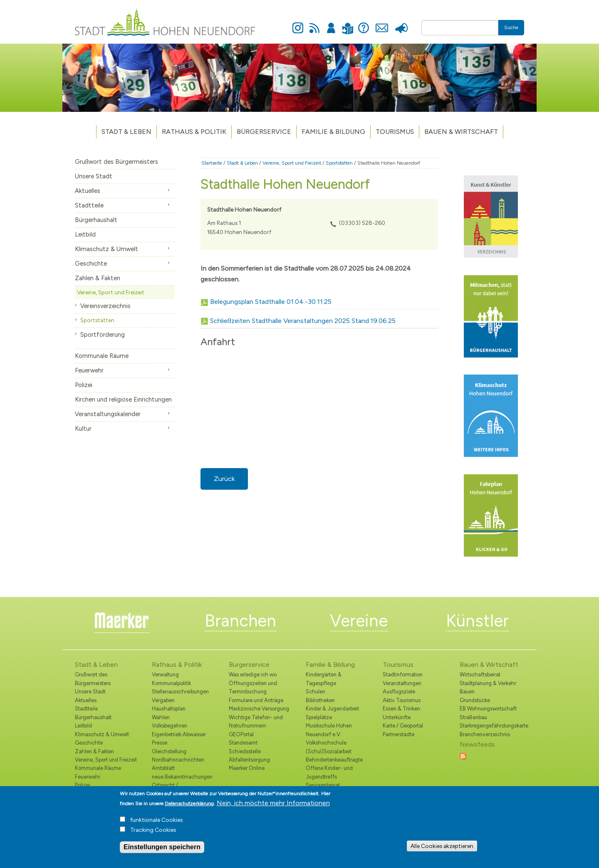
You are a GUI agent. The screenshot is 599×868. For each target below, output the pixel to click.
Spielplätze (319, 717)
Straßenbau (473, 717)
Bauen (467, 692)
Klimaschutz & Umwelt (106, 249)
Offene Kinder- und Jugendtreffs (329, 772)
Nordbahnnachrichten (178, 760)
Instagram (298, 23)
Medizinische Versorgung (259, 709)
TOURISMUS (395, 132)
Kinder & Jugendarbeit (332, 709)
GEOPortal (241, 734)
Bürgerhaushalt (96, 220)
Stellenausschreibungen (180, 692)
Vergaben (163, 700)
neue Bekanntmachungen (182, 777)
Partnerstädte (399, 734)
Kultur (83, 429)
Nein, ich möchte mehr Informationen (273, 803)
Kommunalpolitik (171, 683)
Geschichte (91, 264)
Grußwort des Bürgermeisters (116, 162)
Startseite (212, 163)
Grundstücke (475, 700)
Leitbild (85, 234)
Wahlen (161, 717)
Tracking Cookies (153, 830)
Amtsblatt (163, 768)
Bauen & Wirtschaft (461, 132)
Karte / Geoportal (403, 726)
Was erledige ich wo (253, 674)
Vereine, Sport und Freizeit (111, 292)
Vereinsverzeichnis (105, 306)
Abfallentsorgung (249, 760)
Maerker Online (247, 768)
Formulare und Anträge (256, 700)
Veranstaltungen (402, 683)
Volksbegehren (170, 726)
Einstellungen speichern (162, 847)
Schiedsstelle (245, 751)
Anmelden (331, 23)
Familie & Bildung (333, 132)
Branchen (240, 621)
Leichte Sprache (348, 23)
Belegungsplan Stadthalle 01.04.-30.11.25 (271, 302)
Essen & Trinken (401, 709)
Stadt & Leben (126, 132)
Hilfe (364, 23)
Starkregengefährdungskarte (492, 726)
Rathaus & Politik (194, 132)
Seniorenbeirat (323, 785)
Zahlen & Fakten (98, 278)
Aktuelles (88, 191)
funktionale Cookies (157, 820)
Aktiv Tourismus (402, 700)
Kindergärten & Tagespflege (324, 679)
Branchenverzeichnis (485, 734)
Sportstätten (97, 320)
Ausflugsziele (399, 692)
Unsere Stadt (94, 176)
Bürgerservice (264, 132)
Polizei (84, 385)
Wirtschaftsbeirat (480, 674)
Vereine (359, 621)
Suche (511, 27)
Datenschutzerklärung (189, 804)
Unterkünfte (397, 717)
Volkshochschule (326, 743)
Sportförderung (103, 335)
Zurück (224, 479)
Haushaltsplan (169, 709)
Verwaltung (165, 674)
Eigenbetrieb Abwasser (179, 734)
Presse (401, 23)
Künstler (477, 621)
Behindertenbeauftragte (334, 760)
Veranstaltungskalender (108, 414)
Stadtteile (89, 205)
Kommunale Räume (102, 356)
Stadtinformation (403, 674)
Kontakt (382, 23)
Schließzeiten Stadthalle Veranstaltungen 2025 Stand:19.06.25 (303, 321)
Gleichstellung (169, 751)
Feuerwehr (89, 370)
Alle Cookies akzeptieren (442, 846)
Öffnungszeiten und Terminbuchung (253, 687)
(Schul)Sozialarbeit (329, 751)
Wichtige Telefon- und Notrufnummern (256, 721)
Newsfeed (314, 23)
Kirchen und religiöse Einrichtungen (123, 399)
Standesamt (243, 743)
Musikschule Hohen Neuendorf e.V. (329, 730)
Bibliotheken (320, 700)
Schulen (316, 692)
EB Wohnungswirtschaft (488, 709)
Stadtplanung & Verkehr (488, 683)
